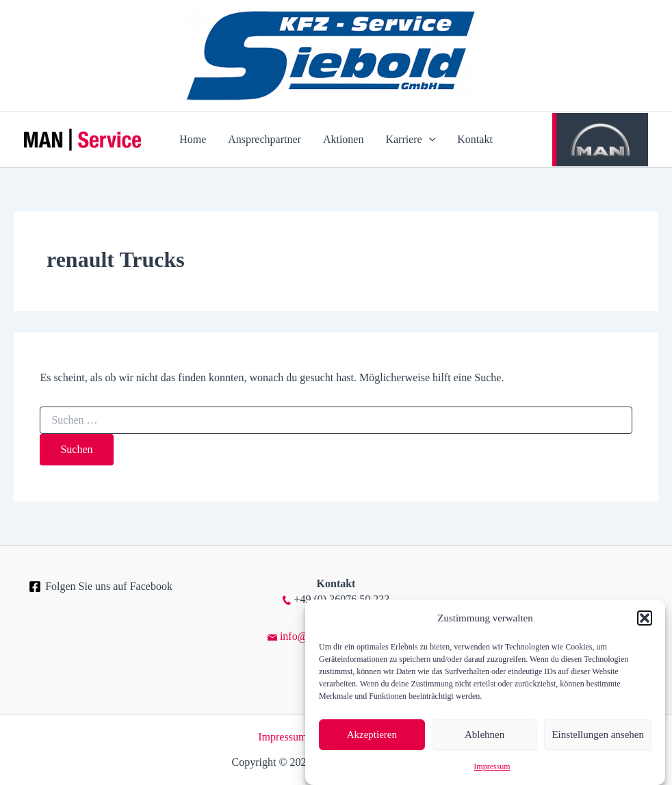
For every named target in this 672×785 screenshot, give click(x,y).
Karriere (410, 140)
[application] (429, 140)
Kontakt (475, 139)
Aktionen (344, 139)
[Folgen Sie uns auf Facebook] (101, 587)
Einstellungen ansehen (598, 734)
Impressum (492, 767)
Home (193, 139)
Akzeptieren (372, 734)
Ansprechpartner (264, 139)
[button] (645, 618)
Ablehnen (484, 734)
